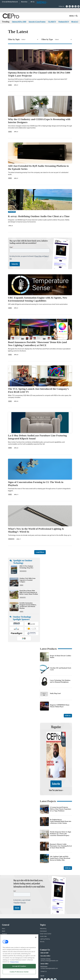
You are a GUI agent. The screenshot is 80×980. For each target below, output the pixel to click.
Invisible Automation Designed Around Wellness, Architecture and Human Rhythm (28, 606)
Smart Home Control (46, 914)
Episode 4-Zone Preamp (37, 22)
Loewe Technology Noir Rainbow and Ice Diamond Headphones (60, 681)
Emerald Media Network (10, 2)
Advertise (24, 2)
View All (68, 716)
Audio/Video (43, 916)
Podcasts (5, 924)
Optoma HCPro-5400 (19, 22)
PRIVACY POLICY (49, 979)
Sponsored (5, 922)
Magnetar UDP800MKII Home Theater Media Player (60, 706)
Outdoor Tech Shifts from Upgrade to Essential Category (27, 580)
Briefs (4, 911)
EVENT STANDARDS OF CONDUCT (52, 977)
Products (11, 539)
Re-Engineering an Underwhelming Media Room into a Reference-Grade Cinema (61, 801)
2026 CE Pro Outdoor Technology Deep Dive (26, 567)
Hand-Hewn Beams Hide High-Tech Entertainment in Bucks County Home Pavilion (29, 592)
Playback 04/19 (64, 22)
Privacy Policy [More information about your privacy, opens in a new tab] (14, 962)
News (10, 85)
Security (42, 922)
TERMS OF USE (39, 979)
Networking (43, 908)
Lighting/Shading (45, 919)
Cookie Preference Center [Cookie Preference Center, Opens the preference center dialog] (19, 972)
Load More (40, 552)
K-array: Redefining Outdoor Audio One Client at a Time (39, 216)
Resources (23, 571)
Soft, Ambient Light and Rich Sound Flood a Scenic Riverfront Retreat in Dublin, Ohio (60, 838)
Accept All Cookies (19, 966)
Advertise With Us (7, 933)
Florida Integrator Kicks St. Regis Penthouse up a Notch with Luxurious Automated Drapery (60, 814)
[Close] (36, 937)
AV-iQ (32, 2)
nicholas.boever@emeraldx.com (49, 948)
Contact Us (44, 951)
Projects (23, 598)
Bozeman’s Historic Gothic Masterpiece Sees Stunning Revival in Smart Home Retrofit (61, 826)
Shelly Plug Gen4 (55, 693)
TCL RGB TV (52, 22)
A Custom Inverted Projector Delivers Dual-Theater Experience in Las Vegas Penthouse (60, 789)
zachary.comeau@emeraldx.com (49, 941)
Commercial (43, 911)
